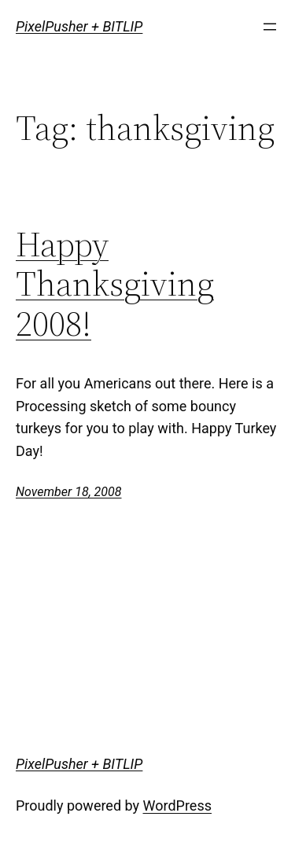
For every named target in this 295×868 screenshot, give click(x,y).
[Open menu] (270, 27)
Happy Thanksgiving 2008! (115, 285)
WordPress (177, 805)
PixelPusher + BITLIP (79, 26)
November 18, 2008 (68, 492)
